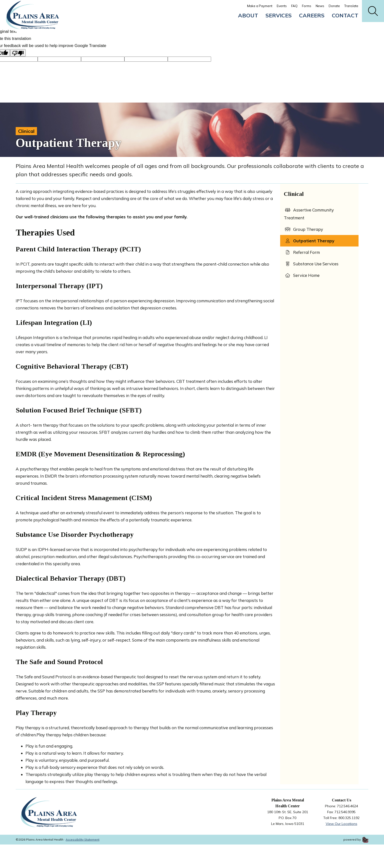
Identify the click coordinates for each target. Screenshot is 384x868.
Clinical (26, 131)
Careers (312, 15)
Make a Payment (260, 6)
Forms (307, 6)
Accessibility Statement (83, 839)
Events (282, 6)
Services (279, 15)
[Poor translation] (18, 53)
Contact (345, 15)
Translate (351, 6)
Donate (334, 6)
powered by (356, 839)
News (320, 6)
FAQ (294, 6)
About (248, 15)
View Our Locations (342, 824)
